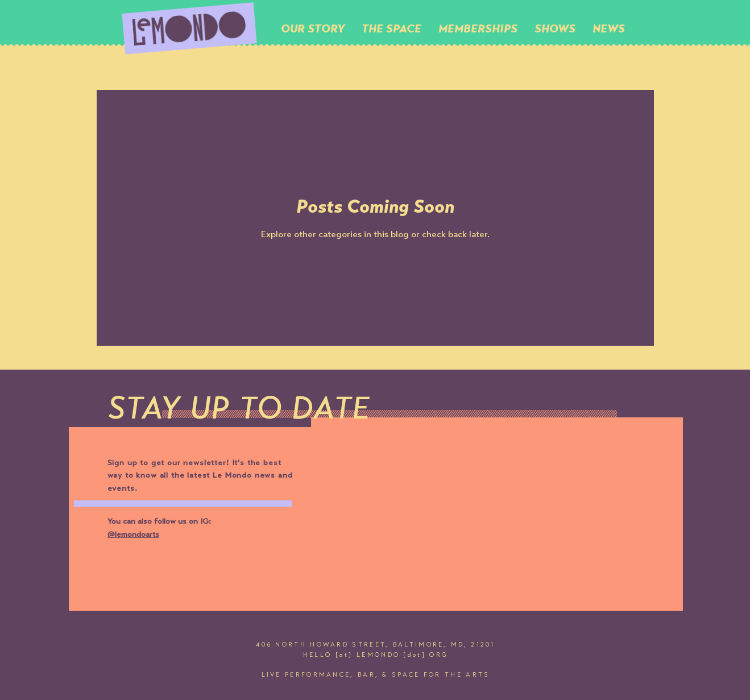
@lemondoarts (133, 535)
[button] (391, 28)
